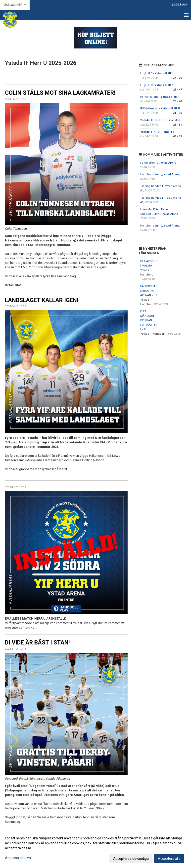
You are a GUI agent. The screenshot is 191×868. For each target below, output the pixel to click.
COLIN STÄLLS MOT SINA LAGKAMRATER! (60, 93)
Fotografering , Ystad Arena (158, 163)
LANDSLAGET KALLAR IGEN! (42, 300)
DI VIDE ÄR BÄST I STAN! (37, 643)
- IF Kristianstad (160, 120)
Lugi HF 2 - (157, 73)
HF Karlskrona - (160, 97)
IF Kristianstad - (160, 109)
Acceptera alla (169, 859)
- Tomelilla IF (159, 132)
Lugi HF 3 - (157, 85)
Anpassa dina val (18, 858)
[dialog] (95, 848)
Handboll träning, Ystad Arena (160, 174)
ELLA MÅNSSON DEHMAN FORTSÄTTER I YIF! (149, 320)
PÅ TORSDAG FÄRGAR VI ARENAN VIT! (149, 291)
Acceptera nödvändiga (131, 859)
